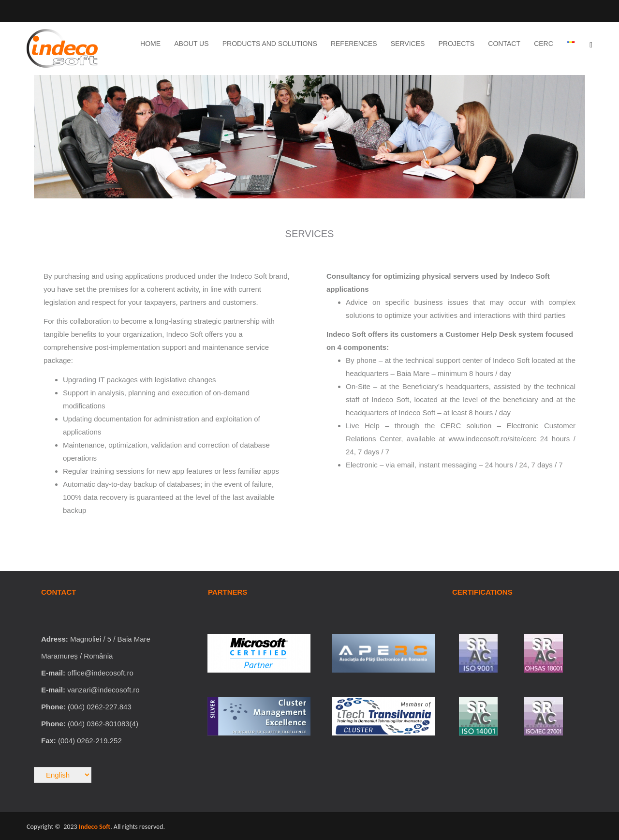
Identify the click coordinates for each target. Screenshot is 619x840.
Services (408, 44)
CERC (544, 44)
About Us (191, 44)
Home (150, 44)
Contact (504, 44)
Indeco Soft (95, 827)
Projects (457, 44)
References (354, 44)
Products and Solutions (270, 44)
